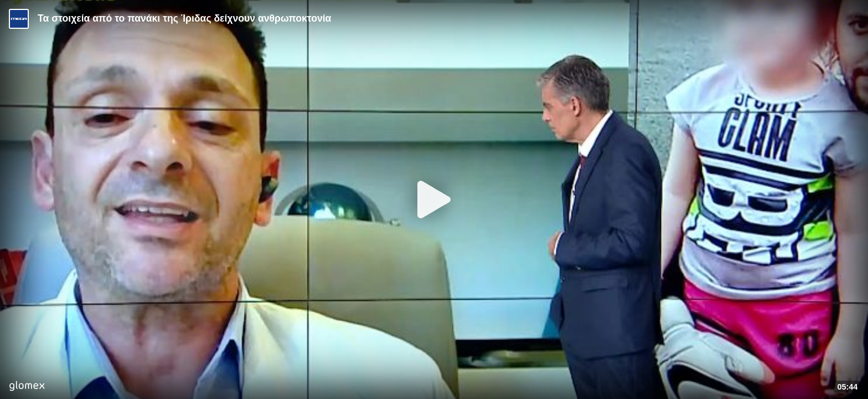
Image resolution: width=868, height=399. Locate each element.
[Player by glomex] (27, 387)
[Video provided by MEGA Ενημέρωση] (19, 19)
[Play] (434, 199)
